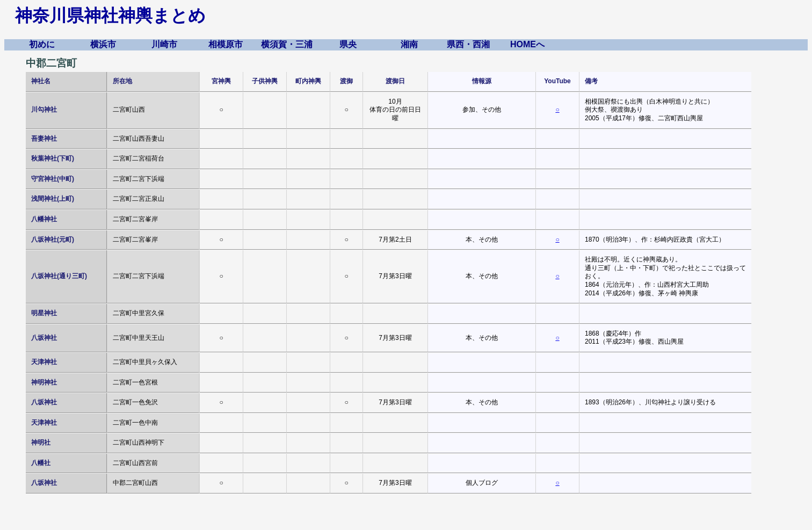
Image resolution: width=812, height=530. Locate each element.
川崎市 (164, 44)
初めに (42, 44)
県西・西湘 (468, 44)
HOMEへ (527, 44)
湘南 (409, 44)
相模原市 (226, 44)
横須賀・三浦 (287, 44)
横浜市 (103, 44)
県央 (348, 44)
